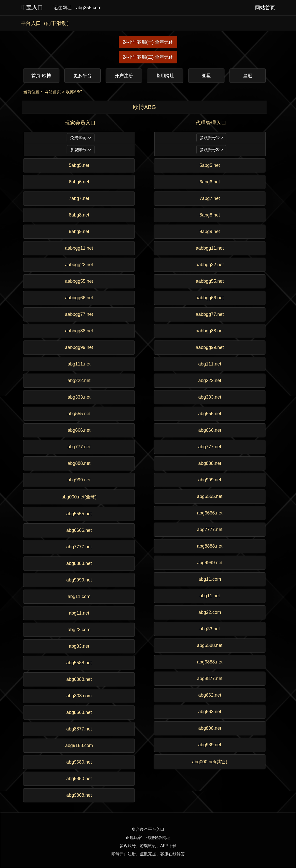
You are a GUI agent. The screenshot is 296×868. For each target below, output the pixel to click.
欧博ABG (74, 92)
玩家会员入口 (80, 123)
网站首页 (53, 92)
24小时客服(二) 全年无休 (148, 57)
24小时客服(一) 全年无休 (148, 42)
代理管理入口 (211, 123)
